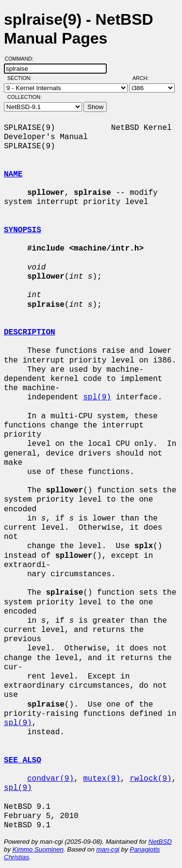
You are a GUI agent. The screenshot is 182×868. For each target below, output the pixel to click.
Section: (22, 78)
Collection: (25, 97)
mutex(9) (102, 779)
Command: (22, 59)
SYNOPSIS (23, 230)
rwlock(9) (150, 779)
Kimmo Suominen (38, 849)
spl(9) (97, 397)
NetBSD (160, 842)
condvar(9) (50, 779)
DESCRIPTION (30, 332)
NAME (13, 174)
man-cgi (108, 849)
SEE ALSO (23, 760)
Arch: (145, 78)
